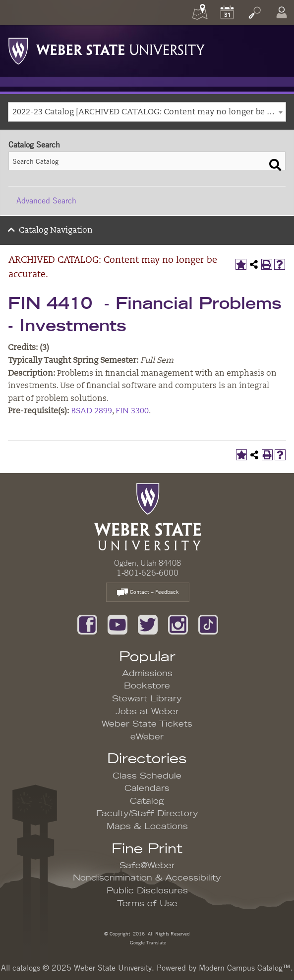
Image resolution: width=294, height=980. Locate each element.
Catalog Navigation (56, 231)
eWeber (147, 737)
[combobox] (147, 112)
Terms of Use (147, 904)
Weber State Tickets (147, 724)
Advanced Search (46, 200)
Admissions (147, 674)
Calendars (147, 788)
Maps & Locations (147, 827)
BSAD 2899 (91, 411)
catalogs (26, 968)
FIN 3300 (132, 411)
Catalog (147, 801)
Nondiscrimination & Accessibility (147, 878)
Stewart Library (147, 699)
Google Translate (147, 942)
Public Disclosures (147, 891)
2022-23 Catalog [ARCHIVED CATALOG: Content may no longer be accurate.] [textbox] (149, 112)
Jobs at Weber (147, 712)
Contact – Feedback (148, 593)
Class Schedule (147, 776)
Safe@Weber (147, 866)
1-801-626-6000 (147, 573)
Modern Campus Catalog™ (245, 968)
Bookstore (147, 686)
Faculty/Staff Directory (147, 814)
